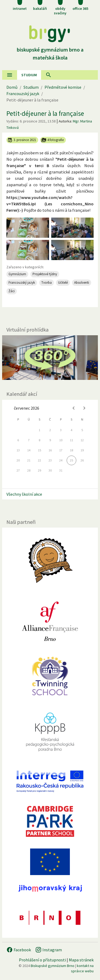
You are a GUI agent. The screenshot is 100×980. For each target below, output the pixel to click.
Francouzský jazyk (23, 94)
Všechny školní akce (24, 494)
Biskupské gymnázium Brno (53, 966)
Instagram (49, 950)
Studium (29, 75)
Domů (12, 87)
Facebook (19, 950)
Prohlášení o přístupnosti (42, 960)
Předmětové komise (63, 87)
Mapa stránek (81, 960)
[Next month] (84, 408)
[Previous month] (74, 408)
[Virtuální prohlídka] (50, 358)
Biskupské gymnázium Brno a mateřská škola (50, 50)
